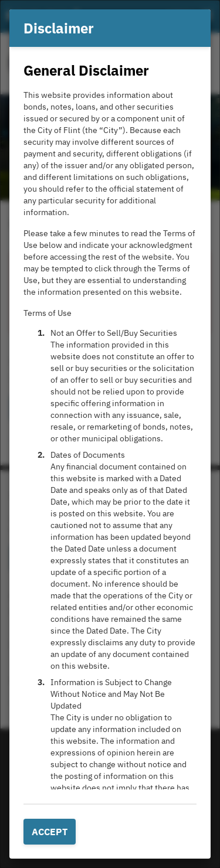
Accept (50, 832)
